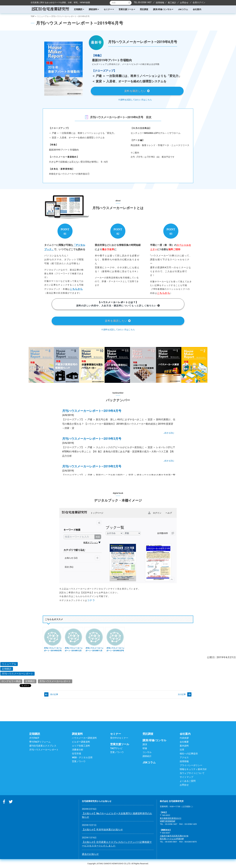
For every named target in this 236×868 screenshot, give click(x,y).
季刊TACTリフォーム (40, 742)
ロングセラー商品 (11, 681)
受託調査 (144, 9)
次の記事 (182, 694)
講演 (145, 744)
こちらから (76, 289)
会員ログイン (199, 2)
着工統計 (172, 3)
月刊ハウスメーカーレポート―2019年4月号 (92, 411)
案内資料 (184, 746)
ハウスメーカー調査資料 (84, 738)
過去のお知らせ (90, 854)
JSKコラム (183, 9)
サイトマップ (186, 777)
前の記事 (54, 694)
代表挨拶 (184, 738)
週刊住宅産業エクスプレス (43, 746)
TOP (33, 16)
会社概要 (184, 742)
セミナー (109, 9)
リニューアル (43, 16)
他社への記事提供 (189, 754)
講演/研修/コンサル (163, 9)
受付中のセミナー (119, 738)
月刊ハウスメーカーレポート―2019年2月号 (92, 466)
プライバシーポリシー (191, 765)
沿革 (182, 750)
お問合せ (184, 3)
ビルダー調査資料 (81, 742)
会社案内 (197, 9)
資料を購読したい (137, 91)
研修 (145, 748)
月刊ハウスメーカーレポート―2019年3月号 (92, 439)
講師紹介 (147, 756)
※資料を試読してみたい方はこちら (135, 100)
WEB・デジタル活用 (82, 758)
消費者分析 (78, 750)
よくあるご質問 (188, 781)
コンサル (147, 752)
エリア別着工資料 (81, 746)
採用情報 (160, 3)
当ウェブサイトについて (192, 773)
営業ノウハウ (79, 761)
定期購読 (79, 9)
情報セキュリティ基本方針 (193, 769)
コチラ (91, 600)
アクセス (184, 758)
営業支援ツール (127, 9)
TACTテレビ (116, 748)
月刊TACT (34, 738)
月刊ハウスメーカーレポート (17, 674)
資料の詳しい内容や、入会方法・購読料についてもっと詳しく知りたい (118, 304)
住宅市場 (76, 754)
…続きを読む (169, 433)
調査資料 (94, 9)
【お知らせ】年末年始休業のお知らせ (102, 830)
